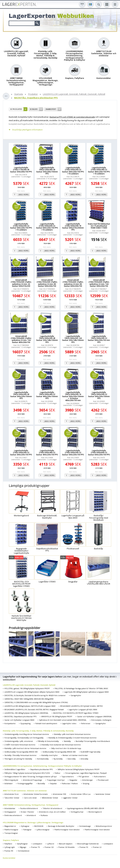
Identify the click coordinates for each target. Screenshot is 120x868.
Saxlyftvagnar (22, 844)
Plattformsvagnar (11, 830)
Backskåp (41, 783)
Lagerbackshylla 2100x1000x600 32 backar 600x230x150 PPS (99, 453)
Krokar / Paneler (27, 812)
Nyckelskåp (58, 759)
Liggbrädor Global (70, 798)
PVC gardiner (84, 776)
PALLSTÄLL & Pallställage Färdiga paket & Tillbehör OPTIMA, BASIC (81, 688)
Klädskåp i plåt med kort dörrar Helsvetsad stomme (25, 748)
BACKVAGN (39, 826)
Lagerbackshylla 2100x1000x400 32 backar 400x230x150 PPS (47, 453)
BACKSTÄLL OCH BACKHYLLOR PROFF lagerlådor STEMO (76, 713)
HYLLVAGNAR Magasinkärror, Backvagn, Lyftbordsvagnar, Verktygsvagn (33, 822)
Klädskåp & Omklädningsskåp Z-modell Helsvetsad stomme (72, 738)
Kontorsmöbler (9, 858)
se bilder (34, 109)
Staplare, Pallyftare (11, 840)
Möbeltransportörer (104, 826)
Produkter (33, 94)
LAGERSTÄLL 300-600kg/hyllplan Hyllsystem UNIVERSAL (26, 713)
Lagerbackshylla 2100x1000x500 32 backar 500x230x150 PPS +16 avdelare (21, 227)
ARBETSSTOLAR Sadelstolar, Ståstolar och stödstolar (25, 791)
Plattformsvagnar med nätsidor (67, 830)
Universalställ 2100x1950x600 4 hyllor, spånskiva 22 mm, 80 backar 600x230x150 (73, 283)
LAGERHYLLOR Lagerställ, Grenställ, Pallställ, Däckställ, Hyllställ (74, 94)
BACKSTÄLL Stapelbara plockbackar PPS (36, 98)
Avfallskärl (8, 783)
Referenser (86, 723)
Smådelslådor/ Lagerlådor (15, 769)
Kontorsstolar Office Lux (81, 794)
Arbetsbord (31, 815)
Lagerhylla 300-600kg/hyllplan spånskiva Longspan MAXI (86, 692)
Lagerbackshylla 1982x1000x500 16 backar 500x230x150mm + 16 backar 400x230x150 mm (73, 396)
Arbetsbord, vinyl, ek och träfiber (52, 812)
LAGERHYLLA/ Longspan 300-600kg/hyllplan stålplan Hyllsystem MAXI (32, 692)
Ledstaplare (37, 844)
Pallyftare (8, 844)
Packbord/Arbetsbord (29, 808)
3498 (17, 375)
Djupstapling (25, 723)
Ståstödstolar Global (50, 798)
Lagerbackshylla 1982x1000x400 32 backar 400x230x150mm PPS (47, 395)
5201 (68, 207)
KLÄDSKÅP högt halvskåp (90, 752)
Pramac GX (49, 847)
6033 (17, 207)
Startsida (19, 94)
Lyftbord (51, 844)
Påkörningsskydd (11, 780)
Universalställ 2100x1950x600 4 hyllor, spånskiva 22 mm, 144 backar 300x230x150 (99, 283)
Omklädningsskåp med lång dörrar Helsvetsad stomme (27, 734)
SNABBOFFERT (51, 109)
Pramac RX (9, 851)
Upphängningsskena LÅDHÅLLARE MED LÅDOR (85, 808)
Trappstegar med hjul (56, 780)
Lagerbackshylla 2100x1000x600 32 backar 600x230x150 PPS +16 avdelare (47, 227)
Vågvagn (23, 847)
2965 (94, 319)
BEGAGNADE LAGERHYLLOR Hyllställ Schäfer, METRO (82, 706)
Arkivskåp (84, 759)
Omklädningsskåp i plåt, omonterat (19, 741)
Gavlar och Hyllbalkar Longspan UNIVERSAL (94, 716)
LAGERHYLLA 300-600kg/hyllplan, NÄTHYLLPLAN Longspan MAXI (30, 706)
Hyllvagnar (25, 826)
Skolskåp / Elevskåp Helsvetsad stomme (20, 755)
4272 (42, 150)
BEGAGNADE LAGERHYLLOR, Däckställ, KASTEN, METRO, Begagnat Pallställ (34, 709)
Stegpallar (73, 780)
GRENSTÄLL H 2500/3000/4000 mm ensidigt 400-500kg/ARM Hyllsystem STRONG (36, 702)
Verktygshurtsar (77, 812)
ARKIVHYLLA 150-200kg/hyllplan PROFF (57, 716)
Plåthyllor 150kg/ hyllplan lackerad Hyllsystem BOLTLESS (27, 773)
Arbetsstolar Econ (12, 794)
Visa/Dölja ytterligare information (27, 130)
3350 (17, 433)
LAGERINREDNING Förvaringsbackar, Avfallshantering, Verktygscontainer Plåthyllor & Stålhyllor (42, 766)
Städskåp (67, 741)
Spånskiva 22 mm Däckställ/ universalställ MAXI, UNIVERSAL (63, 720)
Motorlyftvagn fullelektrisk (88, 844)
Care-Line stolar (30, 798)
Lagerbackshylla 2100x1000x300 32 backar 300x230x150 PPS (21, 453)
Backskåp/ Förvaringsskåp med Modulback (93, 741)
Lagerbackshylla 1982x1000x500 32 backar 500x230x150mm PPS (99, 395)
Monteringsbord (95, 812)
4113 (42, 433)
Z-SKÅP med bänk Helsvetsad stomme (20, 745)
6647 (42, 207)
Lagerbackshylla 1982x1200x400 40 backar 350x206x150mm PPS (47, 171)
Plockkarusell (103, 780)
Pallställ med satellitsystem (46, 723)
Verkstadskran (24, 851)
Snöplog (86, 783)
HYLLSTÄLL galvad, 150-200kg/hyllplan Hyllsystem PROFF (27, 688)
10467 (16, 263)
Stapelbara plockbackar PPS (41, 769)
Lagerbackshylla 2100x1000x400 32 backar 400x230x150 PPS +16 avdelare (99, 171)
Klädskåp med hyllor (50, 755)
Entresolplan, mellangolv (101, 720)
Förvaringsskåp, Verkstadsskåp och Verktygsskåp (24, 738)
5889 (68, 319)
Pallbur (57, 773)
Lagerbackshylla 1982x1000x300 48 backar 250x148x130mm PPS (47, 339)
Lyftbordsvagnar (43, 830)
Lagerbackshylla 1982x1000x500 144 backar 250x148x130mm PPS (73, 339)
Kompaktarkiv (10, 723)
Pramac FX (84, 847)
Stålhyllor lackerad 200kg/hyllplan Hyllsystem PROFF (79, 769)
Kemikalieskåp (43, 759)
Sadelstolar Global (103, 794)
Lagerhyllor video (69, 723)
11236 (42, 263)
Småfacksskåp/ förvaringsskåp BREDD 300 (21, 752)
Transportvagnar (11, 833)
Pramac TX (35, 847)
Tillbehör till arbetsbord (52, 808)
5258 (94, 150)
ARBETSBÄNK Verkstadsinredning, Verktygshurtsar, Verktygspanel (31, 805)
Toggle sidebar (6, 96)
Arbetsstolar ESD (59, 794)
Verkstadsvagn (85, 826)
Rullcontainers (100, 776)
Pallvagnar (27, 830)
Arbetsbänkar (10, 808)
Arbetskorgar (88, 780)
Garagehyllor (76, 695)
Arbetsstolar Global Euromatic (36, 794)
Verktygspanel (10, 812)
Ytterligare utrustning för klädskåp (18, 759)
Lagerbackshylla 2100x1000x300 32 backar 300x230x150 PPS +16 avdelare (73, 171)
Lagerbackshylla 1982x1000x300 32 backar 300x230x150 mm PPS (99, 339)
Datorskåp (72, 759)
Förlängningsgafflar (25, 783)
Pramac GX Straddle (67, 847)
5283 (94, 433)
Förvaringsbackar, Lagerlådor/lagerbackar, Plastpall (86, 773)
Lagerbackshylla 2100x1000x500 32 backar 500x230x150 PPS (73, 453)
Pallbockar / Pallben (70, 783)
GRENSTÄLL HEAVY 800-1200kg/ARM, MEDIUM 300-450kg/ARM (29, 699)
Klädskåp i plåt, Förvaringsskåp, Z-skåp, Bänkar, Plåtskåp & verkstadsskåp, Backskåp (38, 731)
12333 (68, 263)
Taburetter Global (12, 798)
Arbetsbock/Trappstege (32, 780)
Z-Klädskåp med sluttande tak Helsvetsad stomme (60, 745)
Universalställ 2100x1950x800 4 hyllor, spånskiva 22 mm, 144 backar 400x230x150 (21, 339)
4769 (68, 433)
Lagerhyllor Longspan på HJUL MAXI (83, 709)
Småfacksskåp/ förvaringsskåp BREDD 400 (59, 752)
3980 (68, 375)
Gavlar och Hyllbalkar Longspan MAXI (19, 720)
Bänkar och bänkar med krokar (75, 755)
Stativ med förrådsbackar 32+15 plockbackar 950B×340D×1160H (99, 226)
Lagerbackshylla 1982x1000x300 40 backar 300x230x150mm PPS (21, 395)
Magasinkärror (10, 826)
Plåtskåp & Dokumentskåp (48, 741)
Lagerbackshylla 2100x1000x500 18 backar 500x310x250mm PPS (73, 227)
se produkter (16, 109)
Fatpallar (53, 783)
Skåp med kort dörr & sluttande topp (66, 748)
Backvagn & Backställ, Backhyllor (61, 826)
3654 (42, 375)
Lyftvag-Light (10, 847)
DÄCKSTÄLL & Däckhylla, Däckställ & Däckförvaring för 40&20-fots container (35, 695)
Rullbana (44, 815)
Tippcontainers (68, 776)
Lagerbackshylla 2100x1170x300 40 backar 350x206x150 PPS (21, 170)
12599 (94, 263)
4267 (68, 150)
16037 (16, 319)
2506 (42, 319)
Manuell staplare (66, 844)
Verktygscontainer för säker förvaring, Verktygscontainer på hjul (30, 776)
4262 (94, 375)
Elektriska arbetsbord (13, 815)
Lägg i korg (24, 195)
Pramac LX (97, 847)
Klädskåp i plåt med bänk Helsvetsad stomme (72, 734)
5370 (17, 150)
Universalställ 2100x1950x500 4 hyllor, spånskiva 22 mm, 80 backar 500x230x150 (47, 283)
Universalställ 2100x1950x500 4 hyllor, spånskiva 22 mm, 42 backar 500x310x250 (21, 283)
